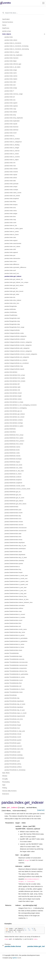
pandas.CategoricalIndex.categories (15, 336)
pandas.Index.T (9, 91)
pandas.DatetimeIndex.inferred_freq (15, 596)
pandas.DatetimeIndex (11, 507)
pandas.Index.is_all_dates (12, 67)
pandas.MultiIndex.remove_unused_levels (17, 489)
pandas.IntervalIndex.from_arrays (15, 375)
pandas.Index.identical (11, 130)
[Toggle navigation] (43, 3)
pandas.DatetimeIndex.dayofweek (15, 555)
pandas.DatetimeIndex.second (14, 525)
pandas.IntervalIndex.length (13, 396)
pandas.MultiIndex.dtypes (12, 462)
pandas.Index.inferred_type (13, 64)
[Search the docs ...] (23, 13)
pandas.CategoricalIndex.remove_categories (18, 351)
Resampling (6, 782)
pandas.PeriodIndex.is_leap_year (15, 731)
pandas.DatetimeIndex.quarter (14, 564)
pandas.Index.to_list (11, 225)
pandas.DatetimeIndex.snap (13, 611)
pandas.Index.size (10, 85)
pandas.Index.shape (11, 70)
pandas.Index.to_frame (12, 234)
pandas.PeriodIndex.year (12, 761)
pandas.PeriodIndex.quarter (13, 740)
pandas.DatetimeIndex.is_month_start (16, 575)
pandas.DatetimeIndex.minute (14, 522)
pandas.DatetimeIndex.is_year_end (15, 590)
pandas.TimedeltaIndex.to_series (15, 677)
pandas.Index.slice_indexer (13, 300)
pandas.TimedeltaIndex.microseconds (16, 662)
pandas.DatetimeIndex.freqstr (14, 572)
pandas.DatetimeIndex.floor (13, 623)
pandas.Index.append (11, 252)
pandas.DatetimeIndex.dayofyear (15, 543)
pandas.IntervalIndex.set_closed (14, 417)
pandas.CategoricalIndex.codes (14, 333)
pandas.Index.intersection (12, 258)
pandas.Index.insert (11, 133)
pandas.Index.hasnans (11, 58)
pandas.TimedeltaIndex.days (13, 656)
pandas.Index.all (10, 97)
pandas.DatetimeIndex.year (13, 510)
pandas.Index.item (10, 217)
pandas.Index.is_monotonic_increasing (16, 46)
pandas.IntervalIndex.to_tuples (14, 426)
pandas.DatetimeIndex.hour (13, 519)
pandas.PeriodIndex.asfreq (13, 764)
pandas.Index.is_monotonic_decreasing (17, 49)
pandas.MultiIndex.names (12, 447)
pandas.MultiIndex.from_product (14, 441)
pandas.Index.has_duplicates (13, 55)
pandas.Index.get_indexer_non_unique (16, 282)
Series (4, 25)
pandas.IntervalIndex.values (13, 399)
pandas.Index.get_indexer (13, 276)
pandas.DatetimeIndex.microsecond (15, 528)
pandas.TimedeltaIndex (12, 653)
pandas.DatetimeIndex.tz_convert (15, 614)
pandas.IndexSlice (10, 432)
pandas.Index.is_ (10, 136)
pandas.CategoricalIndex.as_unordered (17, 363)
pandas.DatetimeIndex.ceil (13, 626)
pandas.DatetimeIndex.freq (13, 569)
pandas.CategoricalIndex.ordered (15, 339)
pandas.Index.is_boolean (12, 139)
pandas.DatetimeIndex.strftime (14, 608)
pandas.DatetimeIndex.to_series (14, 644)
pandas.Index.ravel (10, 223)
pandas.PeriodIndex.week (12, 752)
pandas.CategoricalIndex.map (14, 366)
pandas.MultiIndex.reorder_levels (15, 486)
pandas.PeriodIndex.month (13, 737)
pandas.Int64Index (10, 309)
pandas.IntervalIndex (11, 372)
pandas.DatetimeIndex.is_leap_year (15, 593)
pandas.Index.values (11, 40)
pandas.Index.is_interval (12, 151)
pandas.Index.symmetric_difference (15, 267)
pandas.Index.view (10, 237)
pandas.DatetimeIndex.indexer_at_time (17, 599)
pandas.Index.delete (11, 112)
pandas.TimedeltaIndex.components (16, 668)
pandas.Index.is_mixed (12, 154)
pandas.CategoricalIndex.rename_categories (18, 342)
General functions (8, 22)
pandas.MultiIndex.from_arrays (14, 435)
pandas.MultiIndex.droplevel (13, 480)
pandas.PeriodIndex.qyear (13, 743)
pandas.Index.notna (11, 211)
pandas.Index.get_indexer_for (14, 279)
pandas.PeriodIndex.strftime (13, 767)
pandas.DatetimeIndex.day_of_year (15, 546)
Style (4, 785)
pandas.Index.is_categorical (13, 142)
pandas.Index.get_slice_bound (14, 291)
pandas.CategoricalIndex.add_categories (17, 348)
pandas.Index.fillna (10, 202)
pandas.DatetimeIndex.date (13, 534)
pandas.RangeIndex (11, 306)
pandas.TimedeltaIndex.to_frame (15, 689)
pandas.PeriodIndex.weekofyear (14, 758)
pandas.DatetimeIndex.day (13, 516)
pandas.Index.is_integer (12, 148)
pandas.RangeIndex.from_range (14, 327)
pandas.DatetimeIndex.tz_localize (15, 617)
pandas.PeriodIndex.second (13, 746)
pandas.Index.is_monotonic (13, 43)
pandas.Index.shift (10, 249)
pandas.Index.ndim (10, 82)
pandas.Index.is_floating (12, 145)
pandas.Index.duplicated (12, 121)
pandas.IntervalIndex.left (12, 384)
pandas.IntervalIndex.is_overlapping (16, 408)
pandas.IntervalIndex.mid (12, 390)
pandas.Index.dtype (11, 61)
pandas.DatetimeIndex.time (13, 537)
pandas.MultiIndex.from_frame (14, 444)
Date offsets (6, 773)
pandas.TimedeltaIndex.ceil (13, 686)
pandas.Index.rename (11, 172)
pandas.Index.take (10, 181)
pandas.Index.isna (10, 208)
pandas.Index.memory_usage (14, 94)
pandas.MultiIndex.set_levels (13, 465)
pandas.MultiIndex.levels (12, 450)
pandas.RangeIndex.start (12, 318)
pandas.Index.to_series (12, 231)
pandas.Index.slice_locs (12, 303)
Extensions (6, 794)
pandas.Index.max (10, 166)
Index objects (7, 34)
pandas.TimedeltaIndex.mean (14, 692)
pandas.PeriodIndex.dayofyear (14, 707)
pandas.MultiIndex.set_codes (13, 468)
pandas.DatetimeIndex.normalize (15, 605)
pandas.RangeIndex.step (12, 324)
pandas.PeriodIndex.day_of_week (15, 704)
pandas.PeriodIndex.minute (13, 734)
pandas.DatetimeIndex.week (13, 552)
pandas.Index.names (11, 76)
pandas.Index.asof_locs (12, 273)
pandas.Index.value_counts (13, 193)
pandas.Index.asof (10, 270)
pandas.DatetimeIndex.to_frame (14, 647)
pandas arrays (7, 31)
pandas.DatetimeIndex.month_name (16, 629)
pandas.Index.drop (10, 115)
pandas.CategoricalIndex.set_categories (17, 357)
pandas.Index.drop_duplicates (14, 118)
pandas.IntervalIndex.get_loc (13, 411)
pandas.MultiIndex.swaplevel (13, 483)
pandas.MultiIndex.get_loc (13, 492)
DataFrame (6, 28)
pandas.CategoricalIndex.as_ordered (16, 360)
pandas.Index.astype (11, 213)
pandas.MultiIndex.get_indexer (14, 501)
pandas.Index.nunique (11, 190)
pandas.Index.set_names (12, 196)
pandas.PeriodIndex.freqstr (13, 725)
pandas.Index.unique (11, 187)
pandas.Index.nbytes (11, 79)
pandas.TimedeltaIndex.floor (13, 683)
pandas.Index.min (10, 163)
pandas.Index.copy (10, 109)
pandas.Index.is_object (12, 160)
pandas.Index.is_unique (12, 52)
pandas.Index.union (11, 261)
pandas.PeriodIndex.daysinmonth (15, 716)
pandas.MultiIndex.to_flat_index (14, 471)
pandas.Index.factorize (11, 127)
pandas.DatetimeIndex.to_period (14, 635)
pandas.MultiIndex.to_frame (13, 474)
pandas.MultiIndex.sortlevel (13, 477)
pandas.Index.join (10, 255)
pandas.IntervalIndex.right (12, 387)
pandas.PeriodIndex (11, 695)
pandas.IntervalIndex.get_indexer (15, 414)
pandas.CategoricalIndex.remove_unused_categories (21, 354)
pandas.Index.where (11, 178)
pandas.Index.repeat (11, 175)
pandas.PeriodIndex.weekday (14, 755)
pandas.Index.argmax (11, 106)
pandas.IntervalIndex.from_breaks (15, 381)
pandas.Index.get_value (12, 294)
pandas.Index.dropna (11, 205)
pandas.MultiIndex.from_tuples (14, 438)
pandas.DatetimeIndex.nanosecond (15, 531)
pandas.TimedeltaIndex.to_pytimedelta (16, 674)
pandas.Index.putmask (11, 184)
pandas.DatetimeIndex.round (13, 620)
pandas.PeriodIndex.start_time (14, 749)
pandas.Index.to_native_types (14, 228)
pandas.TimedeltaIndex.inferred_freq (16, 671)
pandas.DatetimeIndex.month (14, 513)
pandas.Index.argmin (11, 103)
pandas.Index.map (10, 220)
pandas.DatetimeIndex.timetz (13, 540)
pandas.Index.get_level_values (14, 285)
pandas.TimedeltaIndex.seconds (14, 659)
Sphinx (15, 958)
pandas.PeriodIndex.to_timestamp (15, 770)
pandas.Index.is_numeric (12, 157)
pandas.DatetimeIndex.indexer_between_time (19, 602)
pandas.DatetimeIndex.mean (13, 650)
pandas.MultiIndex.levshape (13, 459)
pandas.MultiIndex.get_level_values (15, 504)
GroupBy (5, 779)
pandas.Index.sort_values (12, 246)
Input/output (6, 19)
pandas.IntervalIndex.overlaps (14, 423)
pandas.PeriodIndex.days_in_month (15, 713)
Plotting (5, 788)
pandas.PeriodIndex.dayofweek (14, 701)
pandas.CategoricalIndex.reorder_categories (18, 345)
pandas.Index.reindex (11, 169)
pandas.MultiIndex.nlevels (12, 456)
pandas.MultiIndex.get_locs (13, 495)
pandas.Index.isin (10, 297)
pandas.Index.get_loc (11, 288)
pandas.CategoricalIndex (12, 330)
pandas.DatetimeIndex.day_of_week (16, 557)
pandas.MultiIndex (10, 429)
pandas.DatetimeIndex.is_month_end (16, 578)
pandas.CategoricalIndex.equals (14, 369)
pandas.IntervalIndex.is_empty (14, 402)
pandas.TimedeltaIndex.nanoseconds (16, 665)
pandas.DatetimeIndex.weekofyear (15, 549)
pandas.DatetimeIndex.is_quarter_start (16, 581)
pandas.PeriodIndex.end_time (14, 719)
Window (5, 776)
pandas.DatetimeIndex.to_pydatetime (16, 641)
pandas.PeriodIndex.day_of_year (15, 710)
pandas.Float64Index (11, 315)
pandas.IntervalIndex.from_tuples (15, 378)
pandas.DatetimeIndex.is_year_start (16, 587)
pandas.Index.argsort (11, 240)
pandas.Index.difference (12, 264)
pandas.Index (9, 37)
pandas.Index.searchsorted (13, 243)
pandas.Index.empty (11, 88)
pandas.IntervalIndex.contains (14, 420)
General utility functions (9, 791)
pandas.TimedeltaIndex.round (14, 680)
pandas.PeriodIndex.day (12, 698)
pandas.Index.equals (11, 124)
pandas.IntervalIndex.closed (13, 393)
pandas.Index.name (11, 73)
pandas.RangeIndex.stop (12, 321)
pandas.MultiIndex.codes (12, 453)
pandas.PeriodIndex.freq (12, 722)
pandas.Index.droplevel (12, 199)
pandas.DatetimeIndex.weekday (14, 560)
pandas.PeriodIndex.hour (12, 728)
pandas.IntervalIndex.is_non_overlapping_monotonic (21, 405)
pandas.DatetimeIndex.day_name (15, 632)
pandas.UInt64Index (11, 312)
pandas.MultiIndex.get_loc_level (14, 498)
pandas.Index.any (10, 100)
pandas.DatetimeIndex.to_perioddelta (16, 638)
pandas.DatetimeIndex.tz (12, 567)
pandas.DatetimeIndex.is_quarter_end (16, 584)
